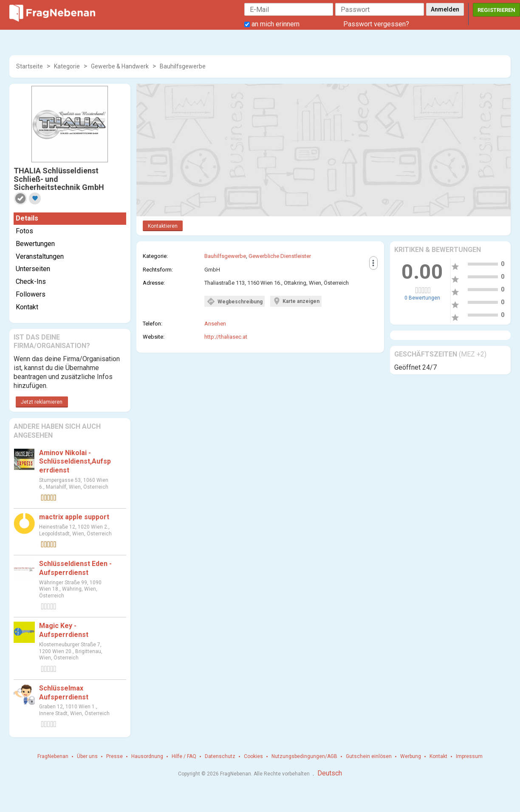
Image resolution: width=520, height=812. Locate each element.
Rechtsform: (158, 270)
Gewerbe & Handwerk (120, 66)
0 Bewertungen (422, 298)
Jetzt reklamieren (42, 402)
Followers (31, 294)
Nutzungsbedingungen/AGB (304, 756)
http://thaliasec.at (226, 337)
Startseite (30, 66)
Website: (154, 337)
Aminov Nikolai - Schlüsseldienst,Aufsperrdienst (75, 462)
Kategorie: (155, 256)
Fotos (24, 231)
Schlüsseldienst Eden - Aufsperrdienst (75, 568)
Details (27, 218)
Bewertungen (35, 244)
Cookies (253, 756)
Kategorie (67, 66)
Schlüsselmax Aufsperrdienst (64, 693)
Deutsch (330, 773)
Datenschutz (220, 756)
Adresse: (154, 283)
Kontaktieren (163, 226)
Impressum (469, 756)
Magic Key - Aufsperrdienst (64, 630)
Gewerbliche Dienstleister (280, 256)
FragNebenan (53, 756)
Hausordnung (147, 756)
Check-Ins (31, 282)
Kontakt (27, 307)
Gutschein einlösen (369, 756)
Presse (114, 756)
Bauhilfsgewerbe (183, 66)
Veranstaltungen (40, 256)
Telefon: (153, 324)
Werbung (411, 756)
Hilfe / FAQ (184, 756)
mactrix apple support (74, 517)
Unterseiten (33, 269)
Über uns (87, 756)
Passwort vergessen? (376, 24)
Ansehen (215, 324)
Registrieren (496, 10)
